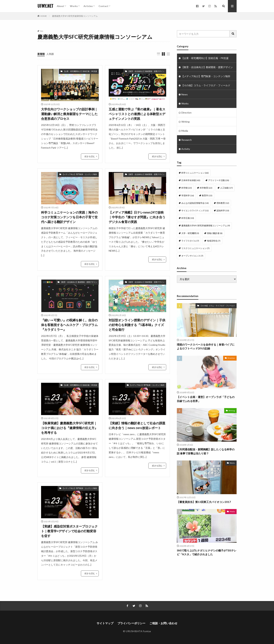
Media (185, 131)
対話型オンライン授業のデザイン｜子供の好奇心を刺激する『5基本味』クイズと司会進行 (137, 325)
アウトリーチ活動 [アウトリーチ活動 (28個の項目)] (219, 180)
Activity (186, 149)
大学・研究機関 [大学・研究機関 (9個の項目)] (190, 233)
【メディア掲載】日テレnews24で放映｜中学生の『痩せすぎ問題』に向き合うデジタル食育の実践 (137, 217)
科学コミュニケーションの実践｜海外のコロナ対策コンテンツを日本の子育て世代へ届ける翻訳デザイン (69, 217)
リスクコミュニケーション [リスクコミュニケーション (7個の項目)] (195, 248)
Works (74, 6)
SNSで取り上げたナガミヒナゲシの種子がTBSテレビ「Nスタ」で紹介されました (207, 548)
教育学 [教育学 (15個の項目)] (207, 195)
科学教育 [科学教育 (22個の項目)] (206, 188)
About (60, 6)
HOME (44, 16)
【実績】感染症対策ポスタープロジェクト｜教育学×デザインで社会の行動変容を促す (69, 531)
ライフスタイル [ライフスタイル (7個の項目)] (190, 241)
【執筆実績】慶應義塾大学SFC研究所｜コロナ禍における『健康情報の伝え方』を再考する (69, 428)
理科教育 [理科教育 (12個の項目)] (223, 203)
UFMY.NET (45, 6)
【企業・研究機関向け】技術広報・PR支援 (80, 71)
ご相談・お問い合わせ (163, 623)
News (185, 94)
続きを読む (90, 156)
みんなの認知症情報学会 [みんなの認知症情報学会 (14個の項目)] (195, 203)
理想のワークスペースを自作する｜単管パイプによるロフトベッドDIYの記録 (206, 342)
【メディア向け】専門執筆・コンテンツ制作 (80, 174)
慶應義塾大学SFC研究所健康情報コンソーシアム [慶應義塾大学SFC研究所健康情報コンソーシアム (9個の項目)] (206, 226)
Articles (88, 6)
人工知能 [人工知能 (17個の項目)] (226, 188)
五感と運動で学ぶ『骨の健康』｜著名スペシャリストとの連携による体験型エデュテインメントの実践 (137, 114)
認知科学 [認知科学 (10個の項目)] (223, 211)
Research (187, 140)
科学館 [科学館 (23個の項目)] (187, 188)
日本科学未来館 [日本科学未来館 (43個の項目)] (191, 180)
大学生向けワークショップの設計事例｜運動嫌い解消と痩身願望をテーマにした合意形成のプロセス (69, 114)
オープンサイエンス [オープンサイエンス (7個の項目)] (192, 256)
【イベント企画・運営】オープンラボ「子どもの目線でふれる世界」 (206, 395)
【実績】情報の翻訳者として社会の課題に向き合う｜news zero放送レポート (137, 425)
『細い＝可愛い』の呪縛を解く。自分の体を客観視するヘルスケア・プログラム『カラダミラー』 (69, 325)
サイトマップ (105, 623)
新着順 (41, 54)
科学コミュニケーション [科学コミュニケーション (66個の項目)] (195, 173)
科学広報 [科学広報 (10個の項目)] (188, 218)
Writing (185, 122)
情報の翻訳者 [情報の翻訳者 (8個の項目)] (215, 233)
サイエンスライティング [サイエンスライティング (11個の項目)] (195, 211)
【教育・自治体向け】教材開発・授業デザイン (146, 71)
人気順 (50, 54)
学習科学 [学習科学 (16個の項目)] (188, 195)
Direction (186, 113)
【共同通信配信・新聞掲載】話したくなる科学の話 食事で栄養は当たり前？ (206, 447)
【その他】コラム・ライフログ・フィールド (206, 85)
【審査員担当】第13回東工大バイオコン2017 (204, 498)
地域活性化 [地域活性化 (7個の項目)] (214, 241)
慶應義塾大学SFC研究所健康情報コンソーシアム (75, 16)
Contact (103, 6)
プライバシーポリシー (131, 623)
